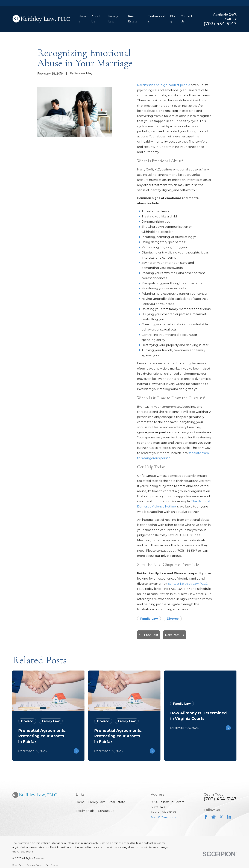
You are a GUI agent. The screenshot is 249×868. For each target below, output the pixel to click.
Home (80, 802)
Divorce (173, 619)
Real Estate (117, 802)
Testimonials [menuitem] (157, 19)
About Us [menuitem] (96, 19)
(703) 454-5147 (220, 24)
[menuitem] (18, 865)
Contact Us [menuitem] (186, 19)
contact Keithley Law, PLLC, (188, 584)
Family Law (149, 619)
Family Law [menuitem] (113, 19)
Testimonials (85, 811)
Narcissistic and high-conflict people (164, 85)
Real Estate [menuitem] (133, 19)
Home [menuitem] (82, 19)
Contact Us (106, 811)
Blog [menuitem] (172, 19)
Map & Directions (163, 817)
